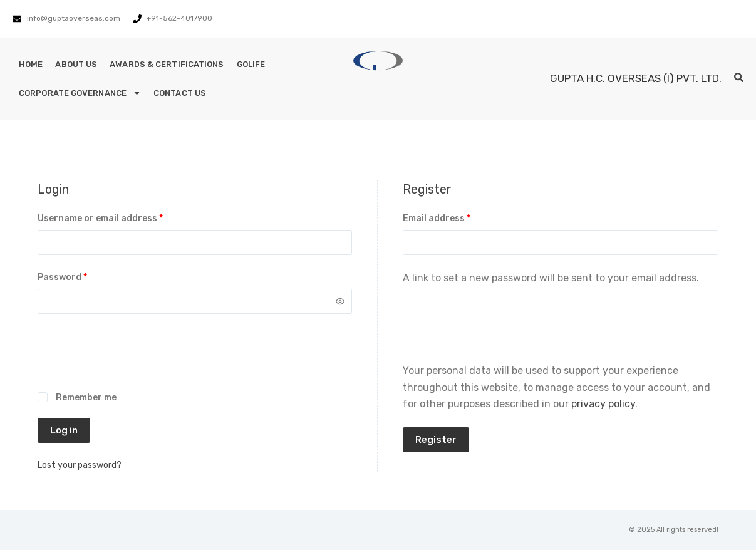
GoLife (251, 64)
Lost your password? (80, 465)
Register (436, 440)
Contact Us (180, 93)
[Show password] (340, 301)
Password (82, 276)
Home (31, 64)
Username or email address (120, 217)
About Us (76, 64)
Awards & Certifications (167, 64)
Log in (64, 430)
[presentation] (133, 360)
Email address (456, 217)
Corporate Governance (80, 93)
